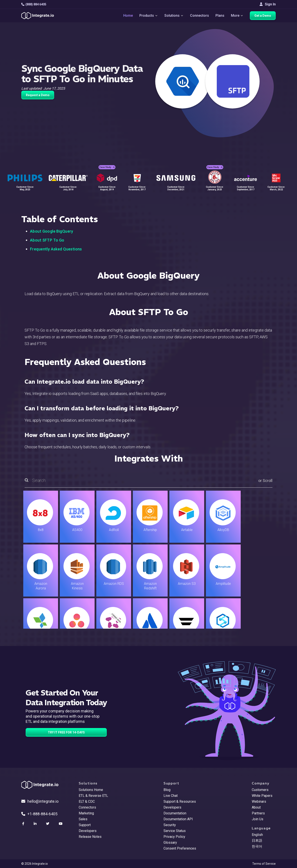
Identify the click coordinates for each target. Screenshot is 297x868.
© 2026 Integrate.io (35, 864)
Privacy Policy (174, 837)
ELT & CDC (87, 801)
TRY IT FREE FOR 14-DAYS (66, 732)
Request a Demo (38, 95)
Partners (258, 813)
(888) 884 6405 (34, 4)
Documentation (175, 813)
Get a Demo (263, 16)
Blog (167, 790)
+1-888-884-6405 (39, 814)
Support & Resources (180, 801)
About (256, 807)
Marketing (86, 813)
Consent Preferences (180, 848)
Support (85, 825)
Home (128, 16)
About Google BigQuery (52, 231)
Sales (83, 819)
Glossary (170, 843)
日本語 (257, 841)
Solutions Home (91, 790)
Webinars (259, 801)
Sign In (268, 4)
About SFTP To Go (47, 240)
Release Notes (90, 837)
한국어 (257, 846)
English (257, 835)
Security (170, 825)
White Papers (262, 796)
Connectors (199, 16)
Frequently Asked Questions (56, 249)
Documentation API (178, 819)
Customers (260, 790)
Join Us (258, 819)
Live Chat (171, 796)
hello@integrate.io (40, 801)
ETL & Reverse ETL (93, 796)
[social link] (24, 824)
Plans (220, 16)
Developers (88, 831)
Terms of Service (264, 864)
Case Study (107, 167)
